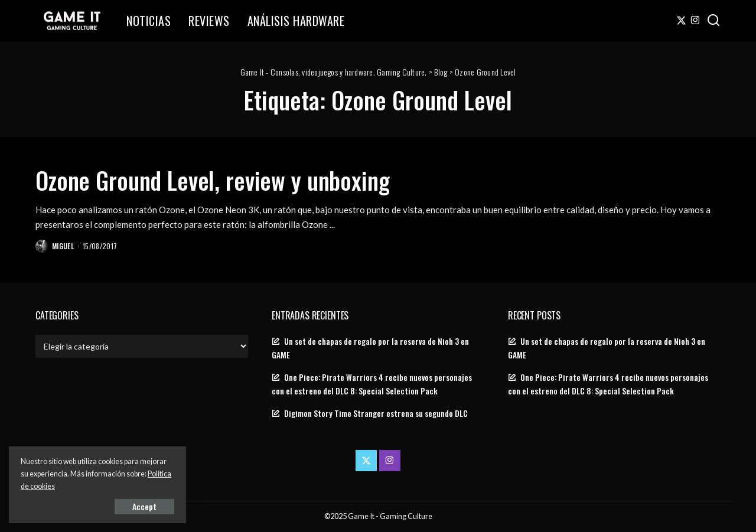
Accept (144, 506)
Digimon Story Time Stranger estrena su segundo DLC (376, 413)
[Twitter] (681, 21)
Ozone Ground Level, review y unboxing (212, 180)
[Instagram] (695, 21)
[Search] (713, 21)
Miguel (63, 246)
